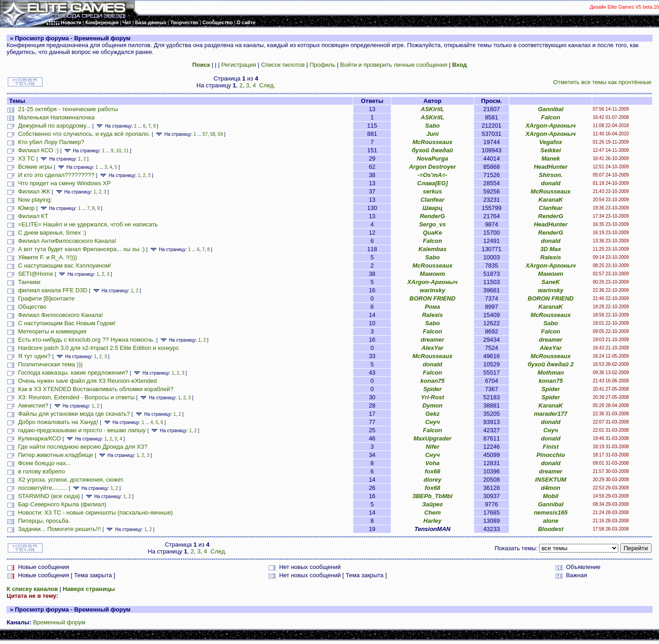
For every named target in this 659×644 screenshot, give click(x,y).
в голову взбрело (41, 471)
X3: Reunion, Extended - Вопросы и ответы (76, 397)
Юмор (26, 208)
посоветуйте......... (42, 488)
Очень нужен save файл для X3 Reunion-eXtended (87, 381)
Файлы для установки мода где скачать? (74, 414)
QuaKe (432, 233)
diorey (432, 480)
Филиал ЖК (34, 191)
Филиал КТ (33, 216)
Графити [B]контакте (46, 298)
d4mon (551, 488)
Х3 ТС (26, 158)
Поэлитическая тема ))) (50, 364)
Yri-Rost (433, 397)
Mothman (551, 373)
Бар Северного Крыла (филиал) (62, 504)
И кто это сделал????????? (56, 175)
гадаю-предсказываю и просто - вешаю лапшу (82, 430)
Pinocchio (551, 455)
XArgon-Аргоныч (551, 126)
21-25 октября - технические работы (68, 109)
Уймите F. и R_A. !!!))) (47, 257)
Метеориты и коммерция (52, 331)
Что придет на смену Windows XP (64, 183)
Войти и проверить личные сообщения (394, 65)
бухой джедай (432, 150)
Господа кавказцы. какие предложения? (73, 373)
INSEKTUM (551, 480)
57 (205, 134)
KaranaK (551, 200)
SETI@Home (35, 274)
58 (213, 134)
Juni (433, 134)
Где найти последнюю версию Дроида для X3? (83, 447)
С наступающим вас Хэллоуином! (64, 266)
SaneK (551, 282)
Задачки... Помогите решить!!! (59, 529)
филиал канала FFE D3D (52, 290)
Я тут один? (34, 356)
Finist (551, 447)
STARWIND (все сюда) (49, 496)
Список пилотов (283, 65)
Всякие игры (35, 167)
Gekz (432, 414)
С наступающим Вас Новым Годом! (67, 323)
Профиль (323, 65)
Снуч (432, 422)
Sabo (432, 126)
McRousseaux (432, 142)
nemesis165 (551, 513)
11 (126, 151)
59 (220, 134)
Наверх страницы (89, 589)
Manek (551, 158)
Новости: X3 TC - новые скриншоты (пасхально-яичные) (95, 513)
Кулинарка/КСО (39, 438)
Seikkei (551, 150)
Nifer (432, 447)
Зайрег (432, 504)
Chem (432, 513)
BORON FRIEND (432, 298)
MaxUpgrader (432, 438)
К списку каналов (32, 589)
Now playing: (35, 200)
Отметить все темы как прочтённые (602, 82)
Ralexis (551, 257)
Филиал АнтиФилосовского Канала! (67, 241)
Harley (432, 521)
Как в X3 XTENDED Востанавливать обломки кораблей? (95, 389)
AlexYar (432, 348)
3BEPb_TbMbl (432, 496)
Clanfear (432, 200)
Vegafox (551, 142)
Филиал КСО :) (38, 150)
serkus (432, 191)
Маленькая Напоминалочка (56, 117)
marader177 (551, 414)
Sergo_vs (433, 224)
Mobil (551, 496)
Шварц (432, 208)
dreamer (432, 340)
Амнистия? (33, 405)
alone (551, 521)
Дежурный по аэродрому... (54, 126)
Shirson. (551, 175)
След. (267, 85)
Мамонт (432, 274)
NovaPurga (433, 158)
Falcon (551, 117)
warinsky (432, 290)
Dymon (432, 405)
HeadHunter (551, 167)
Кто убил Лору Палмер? (51, 142)
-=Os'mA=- (432, 175)
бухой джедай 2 (551, 364)
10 (118, 151)
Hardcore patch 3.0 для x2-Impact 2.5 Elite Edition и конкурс (98, 348)
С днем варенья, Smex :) (52, 233)
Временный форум (59, 622)
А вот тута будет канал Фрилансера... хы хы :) (81, 249)
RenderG (432, 216)
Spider (432, 389)
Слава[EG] (432, 183)
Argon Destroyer (433, 167)
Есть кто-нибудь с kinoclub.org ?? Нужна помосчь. (86, 340)
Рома (432, 307)
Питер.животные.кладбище (55, 455)
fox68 (432, 471)
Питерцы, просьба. (44, 521)
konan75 (433, 381)
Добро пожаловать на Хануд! (58, 422)
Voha (432, 463)
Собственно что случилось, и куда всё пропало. (84, 134)
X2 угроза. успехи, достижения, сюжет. (71, 480)
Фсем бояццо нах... (44, 463)
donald (551, 183)
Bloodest (551, 529)
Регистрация (239, 65)
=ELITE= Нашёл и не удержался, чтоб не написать (88, 224)
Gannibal (551, 109)
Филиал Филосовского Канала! (60, 315)
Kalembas (432, 249)
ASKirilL (432, 109)
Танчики (29, 282)
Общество (32, 307)
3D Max (551, 249)
